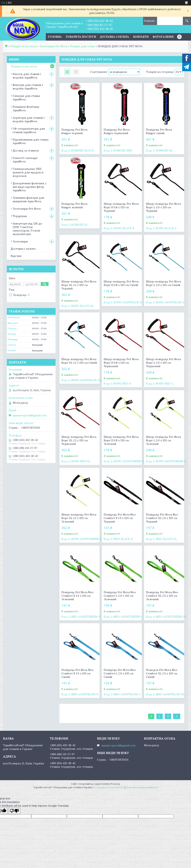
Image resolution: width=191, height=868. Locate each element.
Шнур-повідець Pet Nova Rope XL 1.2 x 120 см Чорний (79, 285)
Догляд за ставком (26, 150)
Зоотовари (20, 241)
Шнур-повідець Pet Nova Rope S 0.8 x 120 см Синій (121, 283)
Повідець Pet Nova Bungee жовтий (74, 206)
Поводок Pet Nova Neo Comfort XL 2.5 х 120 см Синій (162, 673)
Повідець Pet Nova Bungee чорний (74, 131)
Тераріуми (20, 216)
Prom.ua (115, 784)
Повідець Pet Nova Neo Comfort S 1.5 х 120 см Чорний (120, 518)
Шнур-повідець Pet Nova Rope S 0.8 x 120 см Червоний (121, 363)
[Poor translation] (14, 811)
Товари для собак (82, 46)
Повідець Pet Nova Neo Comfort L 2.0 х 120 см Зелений (120, 596)
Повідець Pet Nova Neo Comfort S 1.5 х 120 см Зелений (77, 596)
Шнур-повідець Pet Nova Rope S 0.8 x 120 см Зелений (121, 440)
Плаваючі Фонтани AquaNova (26, 109)
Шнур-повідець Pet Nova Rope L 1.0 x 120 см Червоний (163, 363)
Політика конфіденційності (142, 787)
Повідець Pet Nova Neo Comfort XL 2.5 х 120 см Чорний (162, 518)
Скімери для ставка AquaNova (26, 98)
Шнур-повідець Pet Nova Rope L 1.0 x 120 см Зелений (163, 440)
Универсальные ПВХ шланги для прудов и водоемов (28, 172)
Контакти (141, 37)
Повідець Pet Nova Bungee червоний (117, 131)
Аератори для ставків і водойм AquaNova (29, 119)
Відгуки (16, 256)
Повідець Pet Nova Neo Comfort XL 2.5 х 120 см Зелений (162, 596)
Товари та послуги (81, 37)
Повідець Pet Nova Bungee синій (159, 131)
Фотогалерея (163, 37)
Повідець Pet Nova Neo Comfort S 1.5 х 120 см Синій (77, 673)
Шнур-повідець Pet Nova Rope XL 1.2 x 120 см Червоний (79, 440)
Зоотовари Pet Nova (53, 46)
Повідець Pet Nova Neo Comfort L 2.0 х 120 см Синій (120, 673)
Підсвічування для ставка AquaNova (31, 141)
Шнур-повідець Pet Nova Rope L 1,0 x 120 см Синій (163, 283)
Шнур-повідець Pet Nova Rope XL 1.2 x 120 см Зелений (79, 518)
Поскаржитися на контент (108, 787)
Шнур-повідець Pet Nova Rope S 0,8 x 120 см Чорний (121, 207)
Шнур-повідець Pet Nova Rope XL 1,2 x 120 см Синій (79, 361)
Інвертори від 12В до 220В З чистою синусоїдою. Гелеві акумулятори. (27, 229)
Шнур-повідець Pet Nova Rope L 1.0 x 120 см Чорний (163, 207)
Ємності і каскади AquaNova (25, 160)
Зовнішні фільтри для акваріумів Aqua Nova (28, 199)
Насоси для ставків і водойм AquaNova (27, 76)
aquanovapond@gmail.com (29, 415)
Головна (55, 37)
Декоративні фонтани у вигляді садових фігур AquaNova (29, 187)
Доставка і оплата (115, 37)
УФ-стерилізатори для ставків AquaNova (29, 130)
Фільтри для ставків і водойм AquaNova (28, 87)
